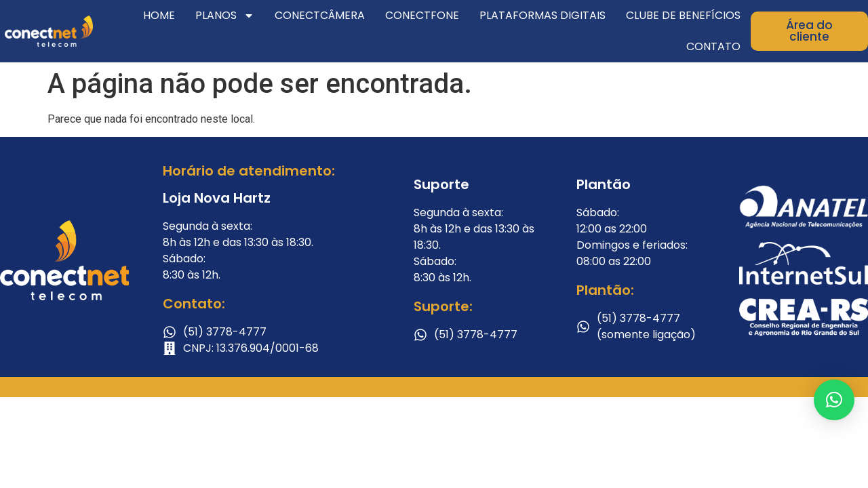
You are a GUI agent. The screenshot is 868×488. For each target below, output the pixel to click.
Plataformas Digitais (542, 15)
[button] (834, 400)
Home (159, 15)
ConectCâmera (320, 15)
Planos (225, 16)
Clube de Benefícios (683, 15)
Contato (713, 46)
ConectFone (422, 15)
